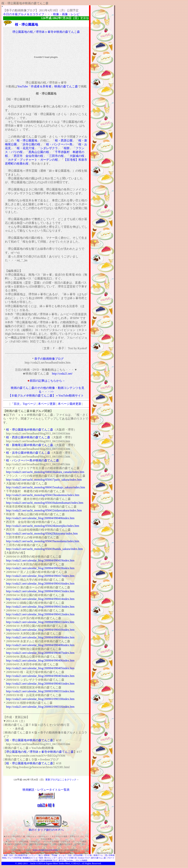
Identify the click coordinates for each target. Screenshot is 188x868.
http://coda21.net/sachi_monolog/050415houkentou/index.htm (43, 495)
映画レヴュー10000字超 (12, 858)
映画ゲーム (98, 855)
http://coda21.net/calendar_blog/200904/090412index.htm (40, 614)
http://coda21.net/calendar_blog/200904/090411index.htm (40, 622)
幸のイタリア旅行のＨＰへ (46, 830)
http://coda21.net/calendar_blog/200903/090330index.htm (40, 699)
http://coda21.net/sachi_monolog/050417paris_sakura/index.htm (44, 480)
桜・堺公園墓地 (26, 25)
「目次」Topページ (23, 404)
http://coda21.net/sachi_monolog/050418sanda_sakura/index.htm (44, 549)
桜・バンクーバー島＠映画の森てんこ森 (32, 460)
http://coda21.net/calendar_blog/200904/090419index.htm (40, 560)
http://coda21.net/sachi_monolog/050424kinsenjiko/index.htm (43, 526)
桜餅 (67, 148)
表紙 (6, 855)
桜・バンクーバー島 (59, 144)
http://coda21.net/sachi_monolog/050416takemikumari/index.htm (45, 503)
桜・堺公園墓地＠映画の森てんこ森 (30, 430)
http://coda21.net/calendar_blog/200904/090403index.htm (40, 676)
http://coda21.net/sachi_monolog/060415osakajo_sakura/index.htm (46, 487)
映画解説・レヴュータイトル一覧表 (46, 790)
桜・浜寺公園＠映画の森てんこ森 (28, 453)
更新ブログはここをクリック (61, 780)
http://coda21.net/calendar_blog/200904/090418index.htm (40, 568)
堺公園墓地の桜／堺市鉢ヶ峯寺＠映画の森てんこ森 (46, 32)
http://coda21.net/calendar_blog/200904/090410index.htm (40, 630)
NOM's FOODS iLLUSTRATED (45, 850)
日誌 (70, 855)
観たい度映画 (44, 855)
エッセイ (62, 855)
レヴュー (33, 855)
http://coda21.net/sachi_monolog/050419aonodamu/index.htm (43, 541)
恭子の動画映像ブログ (49, 359)
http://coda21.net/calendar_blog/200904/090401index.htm (40, 684)
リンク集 (88, 855)
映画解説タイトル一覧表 (33, 858)
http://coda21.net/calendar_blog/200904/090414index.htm (40, 599)
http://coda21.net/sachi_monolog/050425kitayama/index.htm (42, 533)
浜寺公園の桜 (31, 144)
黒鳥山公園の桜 (39, 152)
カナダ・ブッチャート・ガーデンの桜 (33, 160)
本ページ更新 (47, 404)
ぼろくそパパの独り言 (68, 858)
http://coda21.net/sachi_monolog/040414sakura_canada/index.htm (45, 472)
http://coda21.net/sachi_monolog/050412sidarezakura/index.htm (44, 510)
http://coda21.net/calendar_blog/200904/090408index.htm (40, 645)
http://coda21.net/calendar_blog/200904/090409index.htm (40, 637)
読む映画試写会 (21, 855)
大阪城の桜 (77, 156)
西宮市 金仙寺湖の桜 (28, 156)
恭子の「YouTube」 (67, 860)
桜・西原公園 (64, 140)
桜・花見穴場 (26, 148)
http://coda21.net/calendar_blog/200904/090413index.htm (40, 607)
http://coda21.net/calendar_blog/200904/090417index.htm (40, 576)
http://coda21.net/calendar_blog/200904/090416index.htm (40, 584)
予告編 (54, 855)
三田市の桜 (56, 156)
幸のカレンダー (51, 858)
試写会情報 (78, 855)
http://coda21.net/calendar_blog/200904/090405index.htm (40, 668)
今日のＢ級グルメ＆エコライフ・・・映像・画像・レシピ (41, 14)
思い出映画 (110, 855)
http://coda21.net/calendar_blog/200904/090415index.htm (40, 591)
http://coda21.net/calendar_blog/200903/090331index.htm (40, 691)
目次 (11, 855)
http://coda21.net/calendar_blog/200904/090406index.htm (40, 518)
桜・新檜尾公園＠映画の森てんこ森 (30, 445)
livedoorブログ (84, 858)
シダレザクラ (49, 148)
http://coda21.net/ (62, 374)
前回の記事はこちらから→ (47, 381)
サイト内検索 (82, 860)
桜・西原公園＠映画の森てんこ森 (28, 437)
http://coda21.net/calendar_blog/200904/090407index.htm (40, 653)
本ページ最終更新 (70, 404)
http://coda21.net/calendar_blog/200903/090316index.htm (40, 707)
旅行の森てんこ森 (98, 858)
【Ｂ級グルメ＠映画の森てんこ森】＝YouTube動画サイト (46, 396)
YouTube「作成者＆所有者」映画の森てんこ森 (48, 86)
